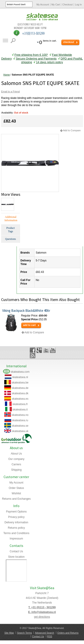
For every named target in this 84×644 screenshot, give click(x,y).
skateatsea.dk (20, 393)
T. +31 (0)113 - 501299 (42, 607)
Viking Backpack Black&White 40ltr (26, 311)
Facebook (33, 350)
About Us (16, 454)
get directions (42, 617)
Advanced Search (44, 633)
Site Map (9, 633)
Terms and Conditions (16, 533)
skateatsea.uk (20, 431)
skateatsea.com (20, 372)
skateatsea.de (20, 388)
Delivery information (16, 522)
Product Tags (10, 230)
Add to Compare (72, 130)
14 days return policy (50, 62)
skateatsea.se (20, 426)
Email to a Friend (10, 91)
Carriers (16, 464)
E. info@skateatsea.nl (42, 612)
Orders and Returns (68, 633)
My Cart (56, 4)
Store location (16, 557)
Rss (33, 356)
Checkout (67, 4)
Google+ (39, 350)
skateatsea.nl (20, 377)
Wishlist (16, 493)
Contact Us (16, 551)
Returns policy (16, 528)
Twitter (46, 350)
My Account (43, 4)
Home (7, 75)
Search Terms (24, 633)
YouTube (53, 350)
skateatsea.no (20, 415)
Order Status (16, 488)
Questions (11, 239)
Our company (16, 459)
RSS (50, 636)
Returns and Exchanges (16, 499)
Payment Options (16, 512)
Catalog (5, 41)
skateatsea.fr (20, 404)
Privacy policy (16, 517)
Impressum (16, 539)
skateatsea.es (20, 399)
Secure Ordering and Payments (36, 59)
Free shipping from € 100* (31, 55)
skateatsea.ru (20, 420)
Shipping (16, 470)
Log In (78, 4)
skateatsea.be (20, 383)
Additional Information (11, 219)
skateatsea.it (20, 410)
